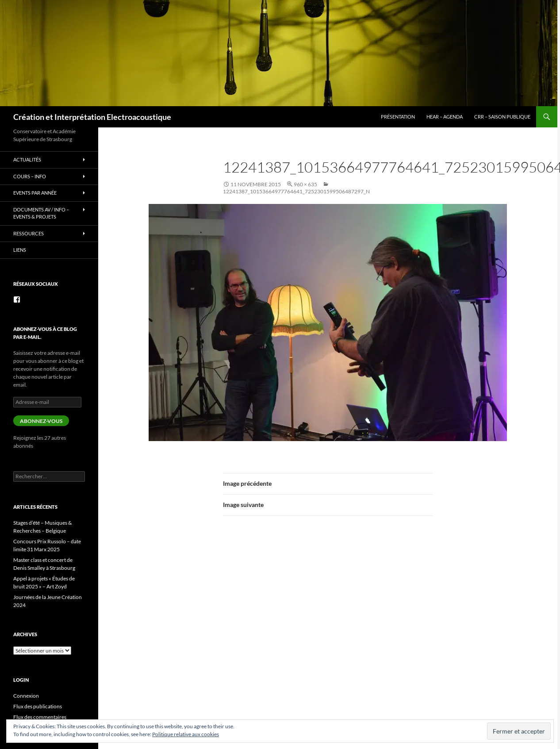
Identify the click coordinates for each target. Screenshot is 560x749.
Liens (20, 250)
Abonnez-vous (41, 421)
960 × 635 (305, 184)
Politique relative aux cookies (186, 734)
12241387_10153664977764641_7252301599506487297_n (296, 191)
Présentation (398, 117)
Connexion (26, 696)
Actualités (27, 159)
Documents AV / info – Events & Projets (41, 213)
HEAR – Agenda (445, 117)
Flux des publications (38, 706)
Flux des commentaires (40, 717)
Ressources (29, 233)
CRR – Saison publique (502, 117)
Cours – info (30, 176)
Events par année (35, 193)
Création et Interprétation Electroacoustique (92, 117)
